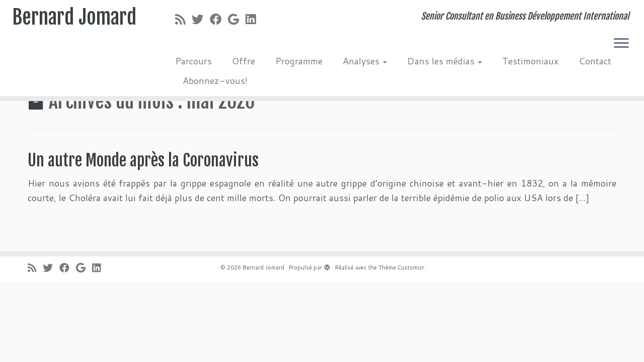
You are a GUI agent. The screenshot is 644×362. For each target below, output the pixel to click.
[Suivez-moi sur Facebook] (219, 19)
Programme (299, 61)
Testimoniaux (530, 61)
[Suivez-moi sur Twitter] (201, 19)
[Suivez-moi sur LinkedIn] (254, 19)
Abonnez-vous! (215, 80)
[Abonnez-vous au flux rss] (183, 19)
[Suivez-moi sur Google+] (237, 19)
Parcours (193, 61)
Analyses (365, 61)
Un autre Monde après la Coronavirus (143, 160)
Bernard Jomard (74, 18)
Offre (244, 61)
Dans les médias (445, 61)
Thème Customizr (401, 267)
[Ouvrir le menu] (621, 44)
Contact (595, 61)
